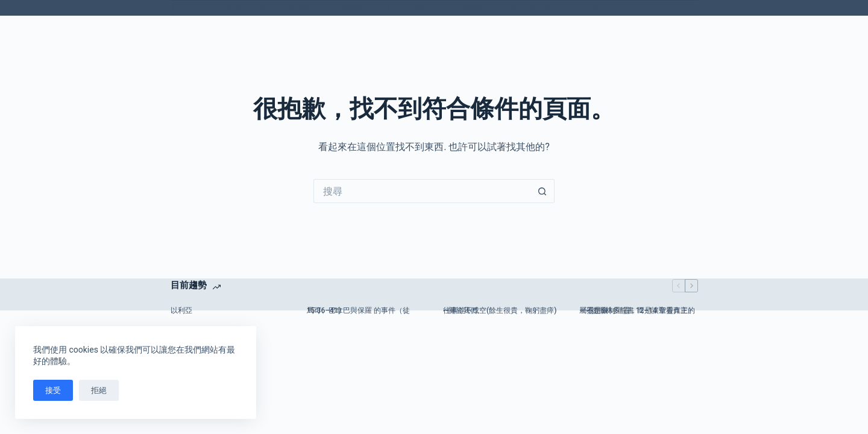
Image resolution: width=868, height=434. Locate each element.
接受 (53, 390)
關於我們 (353, 7)
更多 (600, 8)
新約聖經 (306, 8)
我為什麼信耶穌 (541, 8)
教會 (390, 7)
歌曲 (186, 8)
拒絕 (99, 390)
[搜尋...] (422, 191)
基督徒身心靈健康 (240, 7)
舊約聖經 (476, 8)
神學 (427, 8)
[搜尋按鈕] (542, 191)
